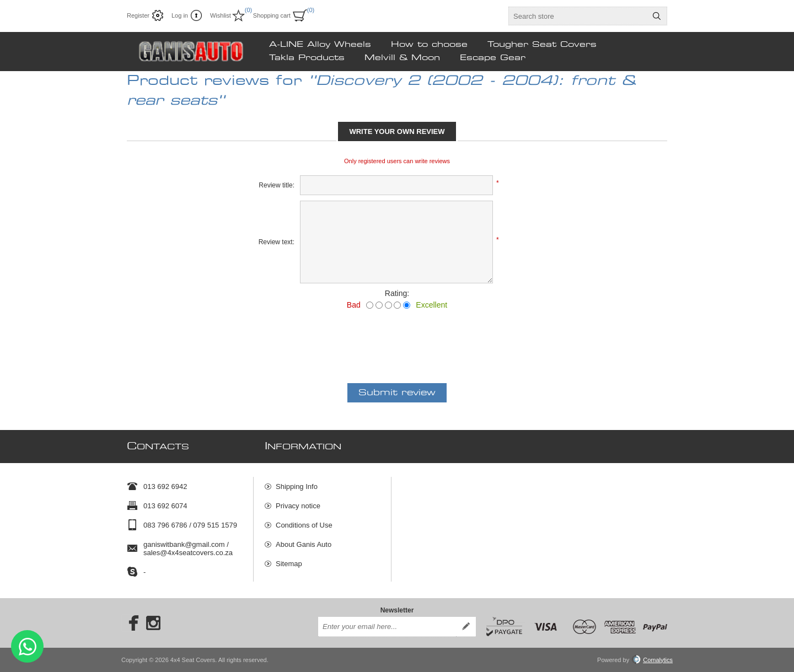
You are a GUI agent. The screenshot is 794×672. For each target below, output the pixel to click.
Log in (180, 15)
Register (138, 15)
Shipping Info (297, 486)
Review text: (277, 242)
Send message (27, 646)
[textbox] (578, 16)
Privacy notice (298, 506)
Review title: (277, 185)
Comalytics (652, 660)
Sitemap (289, 564)
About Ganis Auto (304, 544)
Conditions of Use (304, 525)
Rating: (397, 293)
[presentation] (397, 340)
